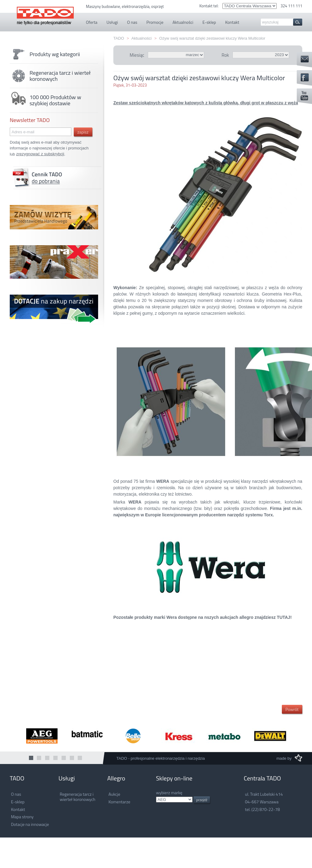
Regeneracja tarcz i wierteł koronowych (50, 76)
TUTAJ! (284, 617)
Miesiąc (137, 55)
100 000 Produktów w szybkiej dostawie (45, 100)
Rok (225, 55)
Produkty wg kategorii (45, 54)
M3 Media (298, 758)
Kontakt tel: (209, 6)
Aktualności (141, 38)
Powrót (292, 709)
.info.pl (174, 800)
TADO (45, 13)
